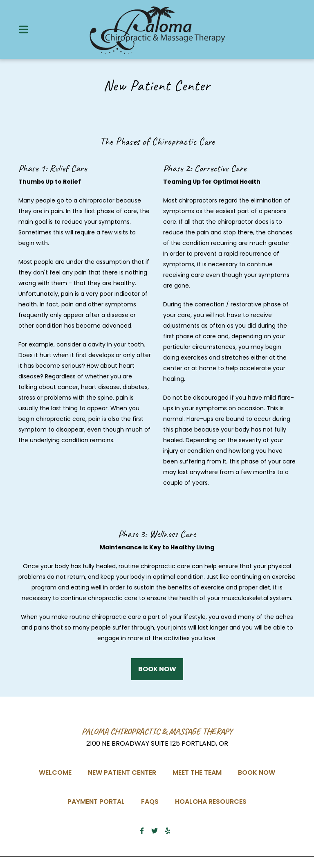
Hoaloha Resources (213, 801)
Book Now (259, 772)
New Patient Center (124, 772)
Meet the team (200, 772)
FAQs (152, 801)
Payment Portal (99, 801)
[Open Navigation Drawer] (23, 29)
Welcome (58, 772)
